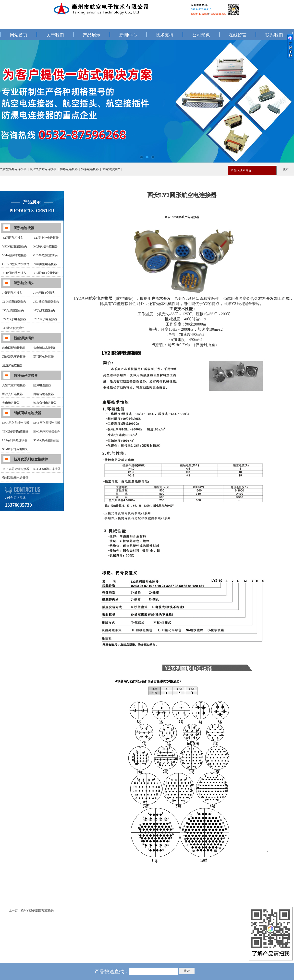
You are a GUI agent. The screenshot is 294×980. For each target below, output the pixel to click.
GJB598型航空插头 (45, 255)
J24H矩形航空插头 (14, 302)
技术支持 (165, 35)
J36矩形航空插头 (13, 310)
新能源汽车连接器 (14, 357)
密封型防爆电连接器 (15, 478)
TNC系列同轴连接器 (15, 432)
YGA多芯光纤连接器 (16, 469)
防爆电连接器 (69, 169)
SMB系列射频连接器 (47, 423)
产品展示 (92, 35)
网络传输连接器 (44, 394)
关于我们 (55, 35)
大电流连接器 (11, 403)
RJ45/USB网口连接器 (47, 469)
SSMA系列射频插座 (46, 440)
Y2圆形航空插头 (13, 238)
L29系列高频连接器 (15, 440)
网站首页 (19, 35)
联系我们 (274, 35)
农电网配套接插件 (14, 348)
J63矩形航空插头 (44, 310)
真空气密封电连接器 (43, 169)
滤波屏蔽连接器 (12, 365)
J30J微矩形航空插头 (46, 302)
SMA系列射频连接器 (16, 423)
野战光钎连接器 (12, 394)
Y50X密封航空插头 (15, 246)
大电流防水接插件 (45, 348)
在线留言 (238, 35)
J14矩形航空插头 (44, 293)
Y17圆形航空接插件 (46, 273)
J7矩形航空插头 (12, 293)
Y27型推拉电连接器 (46, 238)
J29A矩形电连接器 (45, 319)
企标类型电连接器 (45, 264)
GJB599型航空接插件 (16, 264)
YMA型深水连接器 (14, 255)
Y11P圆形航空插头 (14, 273)
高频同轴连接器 (44, 357)
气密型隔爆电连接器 (13, 169)
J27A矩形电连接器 (14, 319)
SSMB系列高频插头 (15, 449)
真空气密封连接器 (14, 385)
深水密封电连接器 (45, 403)
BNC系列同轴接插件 (47, 432)
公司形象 (201, 35)
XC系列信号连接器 (46, 246)
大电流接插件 (111, 169)
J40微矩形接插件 (13, 328)
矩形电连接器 (90, 169)
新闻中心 (128, 35)
